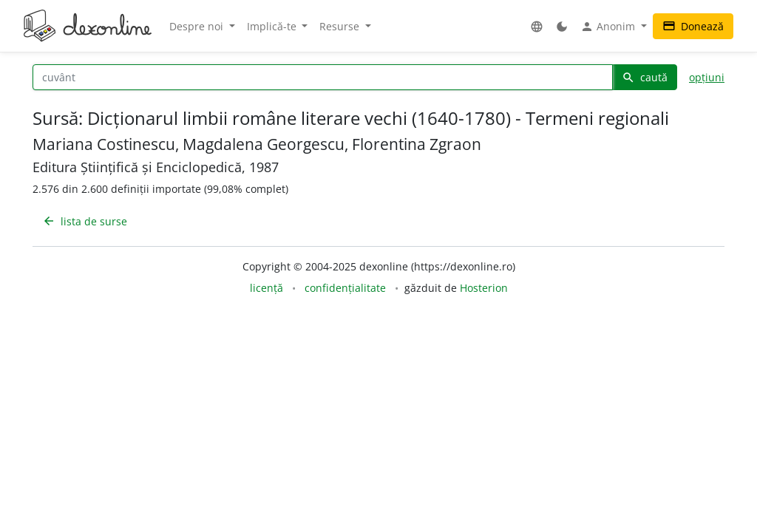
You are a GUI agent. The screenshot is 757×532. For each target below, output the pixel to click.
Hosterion (484, 288)
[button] (537, 26)
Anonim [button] (609, 27)
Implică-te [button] (273, 26)
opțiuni (707, 77)
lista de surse (85, 221)
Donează (693, 26)
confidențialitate (345, 288)
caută (645, 77)
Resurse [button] (341, 26)
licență (267, 288)
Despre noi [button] (198, 26)
